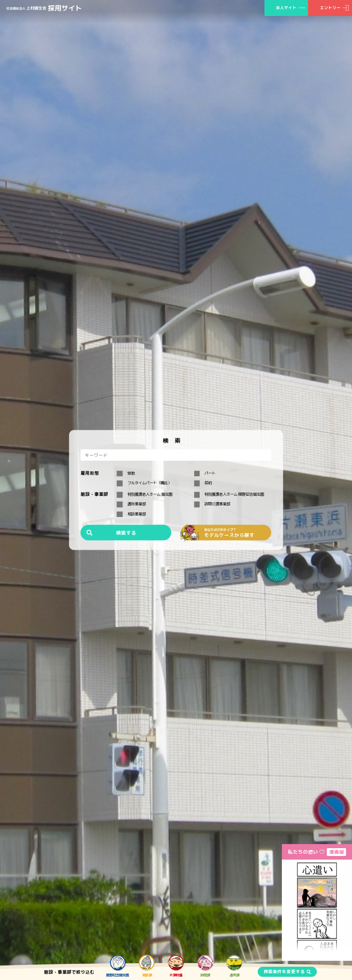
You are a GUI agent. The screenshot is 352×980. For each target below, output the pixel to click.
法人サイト (286, 8)
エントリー (330, 8)
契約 (203, 483)
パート (205, 474)
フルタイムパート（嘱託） (144, 483)
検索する (126, 532)
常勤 (126, 474)
